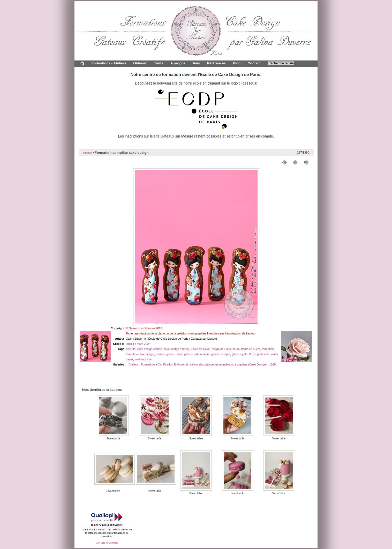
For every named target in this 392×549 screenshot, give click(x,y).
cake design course (149, 349)
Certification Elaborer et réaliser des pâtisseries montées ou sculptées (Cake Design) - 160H (217, 364)
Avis (196, 63)
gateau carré (174, 354)
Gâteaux (140, 63)
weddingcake (143, 359)
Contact (254, 63)
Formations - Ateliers (109, 63)
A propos (178, 63)
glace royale (239, 354)
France (160, 354)
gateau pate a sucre (197, 354)
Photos (88, 153)
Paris (252, 354)
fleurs (236, 349)
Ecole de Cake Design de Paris (211, 349)
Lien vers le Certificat (107, 543)
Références (216, 63)
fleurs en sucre (251, 349)
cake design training (177, 349)
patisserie (263, 354)
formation (268, 349)
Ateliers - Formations (142, 364)
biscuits (130, 349)
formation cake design (140, 354)
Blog (237, 63)
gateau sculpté (221, 354)
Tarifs (159, 63)
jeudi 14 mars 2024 (138, 344)
